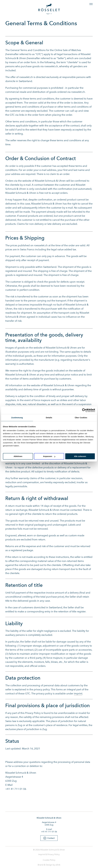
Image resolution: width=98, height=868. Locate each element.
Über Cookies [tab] (81, 418)
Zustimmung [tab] (17, 418)
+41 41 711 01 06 (49, 832)
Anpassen (49, 456)
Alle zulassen (80, 456)
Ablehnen (18, 456)
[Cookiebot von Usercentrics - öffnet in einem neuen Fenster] (84, 410)
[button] (49, 838)
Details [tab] (49, 418)
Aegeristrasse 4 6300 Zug (49, 823)
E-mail (49, 829)
